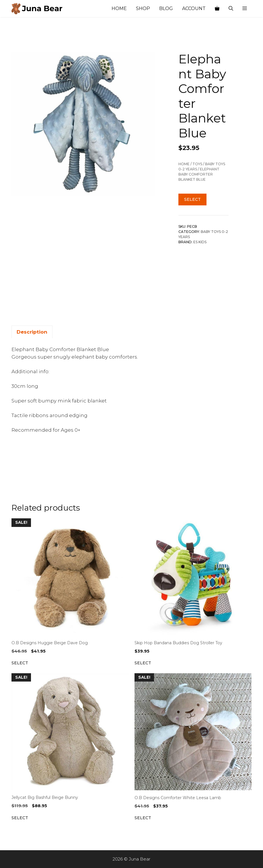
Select (192, 199)
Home (119, 8)
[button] (245, 9)
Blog (166, 8)
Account (194, 8)
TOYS (197, 164)
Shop (143, 8)
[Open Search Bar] (231, 9)
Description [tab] (32, 332)
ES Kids (200, 242)
